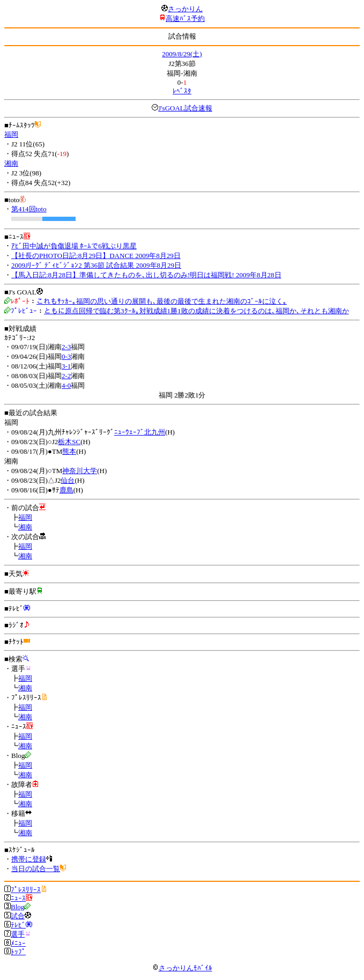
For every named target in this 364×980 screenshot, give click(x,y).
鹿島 (66, 490)
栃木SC (69, 442)
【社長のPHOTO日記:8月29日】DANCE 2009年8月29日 (96, 256)
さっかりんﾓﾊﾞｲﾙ (182, 968)
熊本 (69, 451)
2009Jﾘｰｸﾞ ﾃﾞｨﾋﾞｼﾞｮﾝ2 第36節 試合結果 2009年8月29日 (96, 265)
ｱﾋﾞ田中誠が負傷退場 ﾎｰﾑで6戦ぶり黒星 (74, 246)
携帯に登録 (29, 859)
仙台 (68, 480)
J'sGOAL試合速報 (185, 108)
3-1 (66, 366)
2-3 (66, 347)
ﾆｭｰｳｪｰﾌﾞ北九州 (140, 432)
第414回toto (29, 209)
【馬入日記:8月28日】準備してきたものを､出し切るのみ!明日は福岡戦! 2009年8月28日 (146, 275)
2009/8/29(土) (182, 54)
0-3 (66, 356)
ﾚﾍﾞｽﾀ (182, 91)
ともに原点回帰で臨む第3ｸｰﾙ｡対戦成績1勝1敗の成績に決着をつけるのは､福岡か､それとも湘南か (196, 311)
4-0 (66, 385)
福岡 (11, 134)
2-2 (66, 376)
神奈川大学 (80, 471)
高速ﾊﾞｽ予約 (185, 19)
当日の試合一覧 (36, 869)
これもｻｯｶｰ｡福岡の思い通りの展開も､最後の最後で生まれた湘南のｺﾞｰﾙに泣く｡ (162, 301)
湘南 (11, 163)
